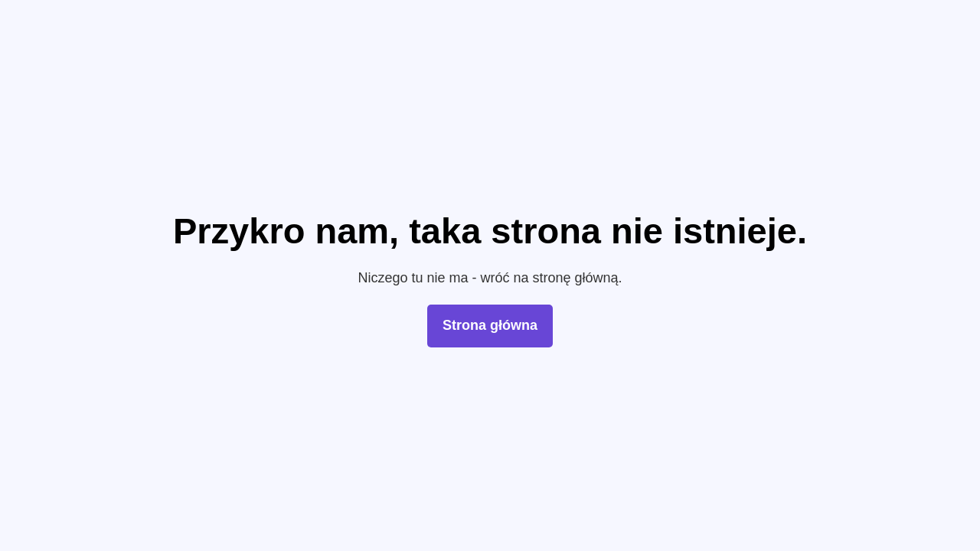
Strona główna (490, 325)
